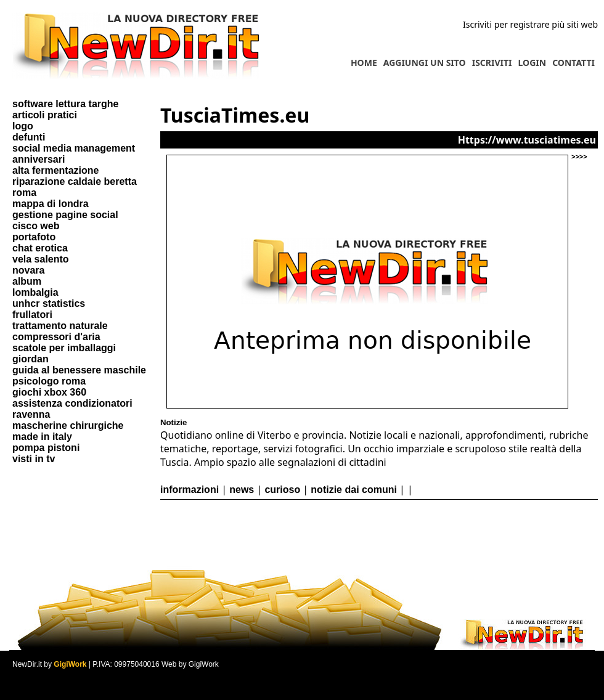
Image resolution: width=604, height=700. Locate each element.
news (242, 490)
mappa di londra (51, 204)
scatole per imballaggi (64, 348)
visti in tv (34, 459)
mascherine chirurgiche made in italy (68, 431)
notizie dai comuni (354, 490)
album (27, 281)
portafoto (34, 237)
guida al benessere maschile (79, 370)
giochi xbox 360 (49, 392)
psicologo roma (49, 381)
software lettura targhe (65, 104)
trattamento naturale (60, 326)
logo (23, 126)
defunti (29, 137)
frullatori (32, 315)
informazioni (190, 490)
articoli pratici (45, 115)
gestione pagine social (65, 215)
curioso (282, 490)
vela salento (41, 259)
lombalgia (35, 292)
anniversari (39, 159)
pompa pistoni (46, 448)
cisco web (36, 226)
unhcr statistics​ (49, 303)
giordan (31, 359)
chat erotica (40, 248)
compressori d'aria (56, 337)
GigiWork (70, 664)
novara (28, 270)
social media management (74, 148)
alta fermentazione (55, 170)
